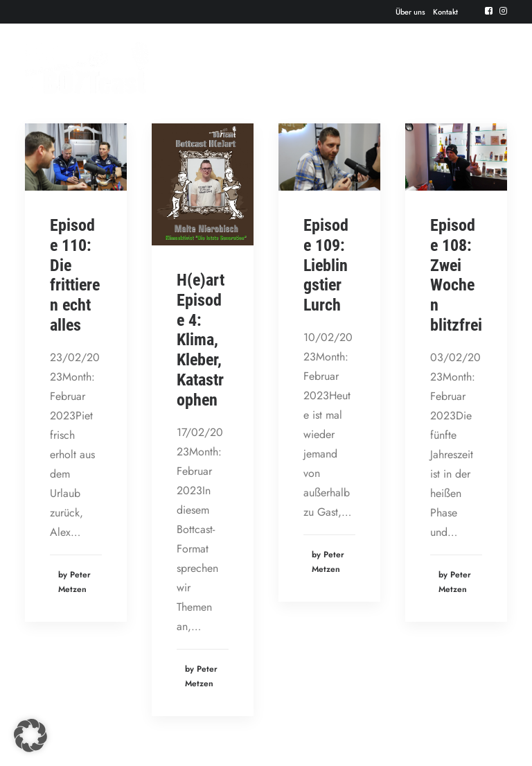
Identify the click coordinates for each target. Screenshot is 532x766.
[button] (30, 735)
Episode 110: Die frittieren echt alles (75, 275)
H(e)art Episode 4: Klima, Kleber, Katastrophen (201, 340)
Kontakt (445, 12)
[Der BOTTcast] (87, 68)
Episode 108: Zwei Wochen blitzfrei (456, 275)
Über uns (410, 12)
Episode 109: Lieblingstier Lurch (326, 265)
